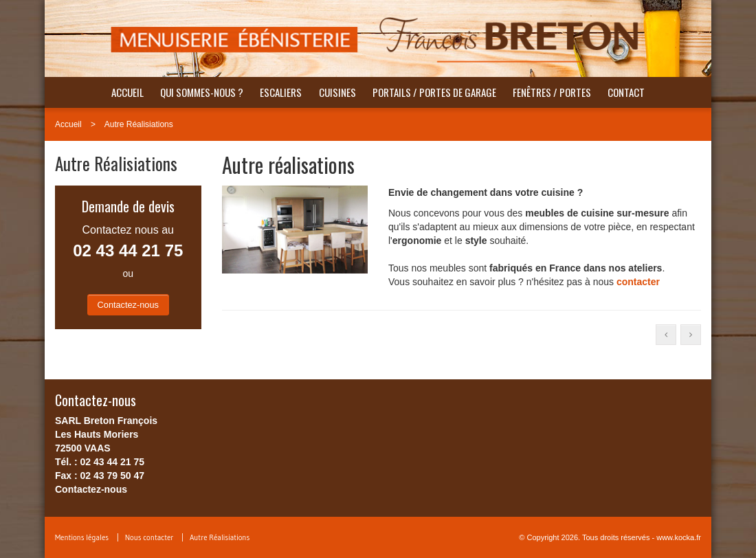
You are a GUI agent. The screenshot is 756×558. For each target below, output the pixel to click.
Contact (626, 92)
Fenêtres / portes (552, 92)
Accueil (127, 92)
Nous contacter (149, 537)
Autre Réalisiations (139, 124)
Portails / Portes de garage (434, 92)
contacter (638, 282)
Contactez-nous (128, 305)
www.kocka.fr (679, 537)
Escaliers (281, 92)
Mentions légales (82, 537)
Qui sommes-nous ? (202, 92)
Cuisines (337, 92)
